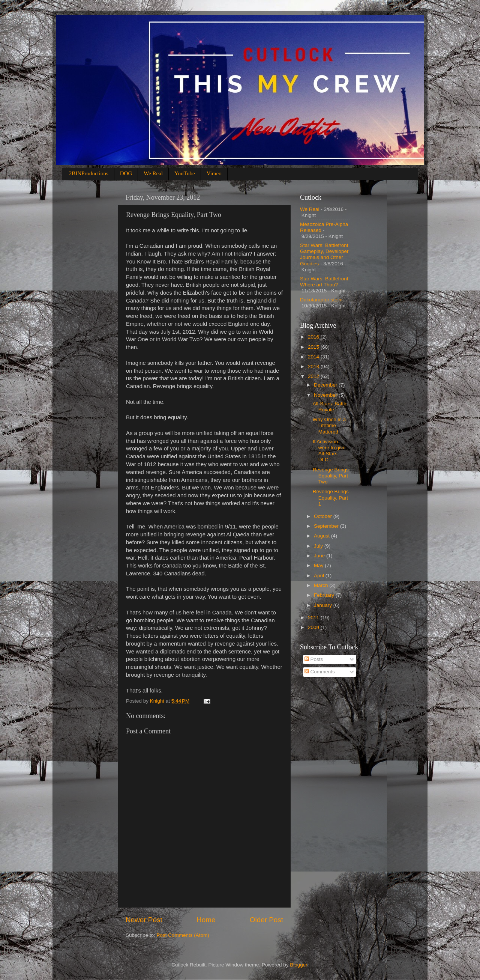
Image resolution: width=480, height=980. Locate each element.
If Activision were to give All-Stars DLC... (329, 451)
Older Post (266, 920)
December (326, 385)
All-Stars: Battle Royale (330, 407)
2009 (314, 627)
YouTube (185, 173)
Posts (314, 659)
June (320, 556)
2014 (314, 357)
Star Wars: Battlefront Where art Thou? (324, 282)
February (325, 595)
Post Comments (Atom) (183, 935)
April (320, 576)
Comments (320, 672)
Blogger (298, 965)
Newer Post (144, 920)
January (324, 605)
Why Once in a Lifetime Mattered (329, 425)
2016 (314, 337)
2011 (314, 618)
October (324, 516)
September (327, 526)
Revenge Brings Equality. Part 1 (331, 498)
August (322, 536)
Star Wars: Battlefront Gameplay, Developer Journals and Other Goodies (324, 254)
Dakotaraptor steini (321, 300)
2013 (314, 367)
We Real (153, 173)
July (319, 546)
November (326, 395)
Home (206, 920)
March (322, 585)
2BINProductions (89, 173)
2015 (314, 347)
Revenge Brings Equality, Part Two (331, 476)
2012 (314, 376)
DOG (126, 173)
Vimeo (214, 173)
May (319, 565)
